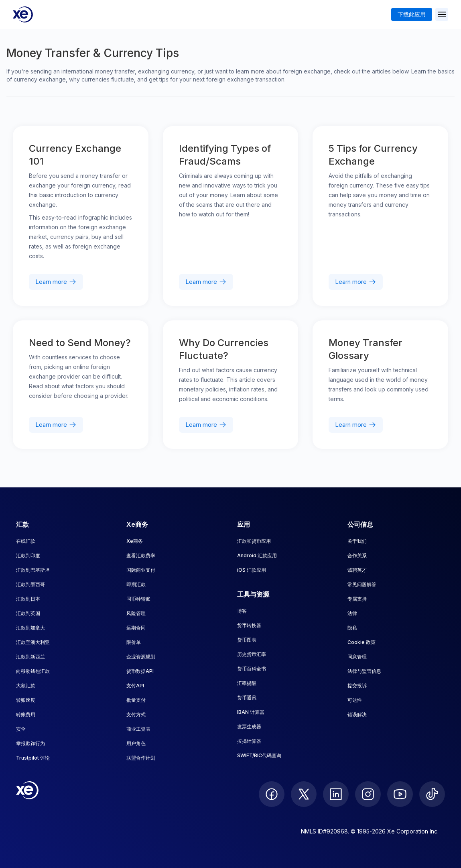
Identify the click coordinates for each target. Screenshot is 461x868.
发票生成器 (249, 726)
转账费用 (26, 714)
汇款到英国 (28, 613)
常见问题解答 (362, 584)
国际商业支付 (141, 570)
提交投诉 (357, 686)
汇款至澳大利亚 (33, 642)
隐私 (352, 628)
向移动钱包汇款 (33, 671)
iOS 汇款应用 (252, 570)
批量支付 (136, 700)
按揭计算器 (249, 741)
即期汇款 (136, 584)
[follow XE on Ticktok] (432, 794)
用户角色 (136, 743)
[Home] (23, 14)
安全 (21, 729)
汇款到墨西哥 (30, 584)
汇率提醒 (247, 683)
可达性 (355, 700)
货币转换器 (249, 625)
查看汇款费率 (141, 555)
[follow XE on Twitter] (304, 794)
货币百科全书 (252, 669)
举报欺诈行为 (30, 743)
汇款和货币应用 (254, 541)
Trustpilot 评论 (33, 758)
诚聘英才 (357, 570)
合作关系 (357, 555)
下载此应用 (412, 14)
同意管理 (357, 657)
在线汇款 (26, 541)
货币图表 (247, 640)
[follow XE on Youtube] (400, 794)
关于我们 (357, 541)
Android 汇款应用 (257, 555)
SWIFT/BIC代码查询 (259, 755)
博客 (242, 611)
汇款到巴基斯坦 (33, 570)
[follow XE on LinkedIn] (336, 794)
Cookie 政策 (361, 642)
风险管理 (136, 613)
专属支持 (357, 599)
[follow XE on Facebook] (272, 794)
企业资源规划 (141, 657)
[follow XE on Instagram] (368, 794)
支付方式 (136, 714)
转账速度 (26, 700)
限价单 (134, 642)
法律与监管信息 (364, 671)
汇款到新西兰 (30, 657)
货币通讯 (247, 698)
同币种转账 (138, 599)
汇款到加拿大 (30, 628)
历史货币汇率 (252, 654)
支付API (135, 686)
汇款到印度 (28, 555)
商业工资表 (138, 729)
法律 (352, 613)
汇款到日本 (28, 599)
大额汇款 (26, 686)
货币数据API (140, 671)
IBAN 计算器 (251, 712)
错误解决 (357, 714)
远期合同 (136, 628)
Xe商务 (135, 541)
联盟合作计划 (141, 758)
